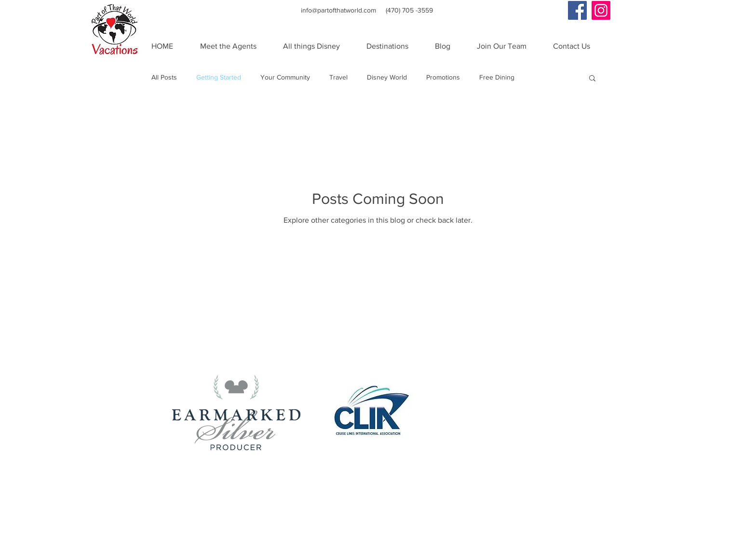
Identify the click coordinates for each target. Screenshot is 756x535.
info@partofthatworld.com (338, 10)
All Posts (164, 77)
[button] (592, 79)
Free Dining (497, 77)
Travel (338, 77)
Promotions (443, 77)
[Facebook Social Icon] (577, 10)
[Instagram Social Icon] (601, 10)
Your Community (285, 77)
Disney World (387, 77)
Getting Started (219, 77)
